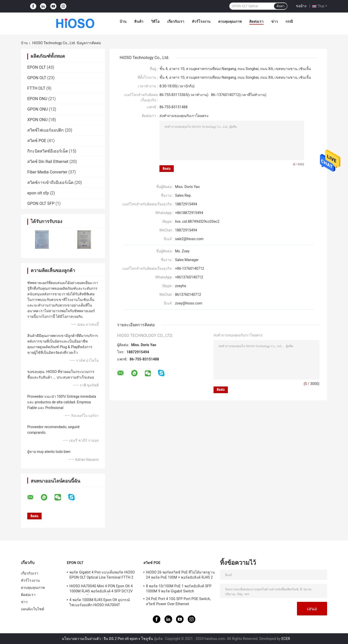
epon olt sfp (38, 193)
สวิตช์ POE (37, 141)
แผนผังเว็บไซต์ (33, 609)
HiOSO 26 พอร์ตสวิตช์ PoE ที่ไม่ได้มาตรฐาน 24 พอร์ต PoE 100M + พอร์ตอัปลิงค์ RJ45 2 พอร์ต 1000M (180, 576)
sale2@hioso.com (189, 239)
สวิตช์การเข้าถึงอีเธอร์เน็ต (50, 183)
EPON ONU (37, 99)
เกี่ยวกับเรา (176, 21)
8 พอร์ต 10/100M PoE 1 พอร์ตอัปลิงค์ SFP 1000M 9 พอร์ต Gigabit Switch (179, 589)
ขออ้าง (301, 6)
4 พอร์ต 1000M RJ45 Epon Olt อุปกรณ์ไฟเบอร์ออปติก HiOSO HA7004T (100, 602)
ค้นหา (281, 6)
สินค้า (139, 21)
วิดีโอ (155, 21)
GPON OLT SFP (41, 203)
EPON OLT (36, 67)
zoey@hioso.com (189, 303)
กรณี (289, 21)
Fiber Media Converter (47, 172)
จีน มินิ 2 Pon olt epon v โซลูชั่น (128, 639)
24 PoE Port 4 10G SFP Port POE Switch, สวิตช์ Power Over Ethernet (178, 601)
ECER (286, 639)
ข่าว (275, 21)
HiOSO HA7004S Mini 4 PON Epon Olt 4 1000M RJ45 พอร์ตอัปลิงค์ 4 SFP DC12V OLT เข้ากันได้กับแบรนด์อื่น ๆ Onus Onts (101, 589)
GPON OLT (37, 78)
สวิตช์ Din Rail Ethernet (48, 162)
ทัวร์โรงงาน (201, 21)
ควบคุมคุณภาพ (230, 21)
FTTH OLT (36, 88)
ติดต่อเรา (256, 21)
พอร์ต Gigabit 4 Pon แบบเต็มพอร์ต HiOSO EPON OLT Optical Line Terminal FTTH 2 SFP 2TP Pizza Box (102, 576)
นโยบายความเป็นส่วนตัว (81, 639)
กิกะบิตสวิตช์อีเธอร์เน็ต (48, 151)
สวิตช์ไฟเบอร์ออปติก (46, 130)
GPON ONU (38, 109)
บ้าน (123, 21)
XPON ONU (37, 120)
